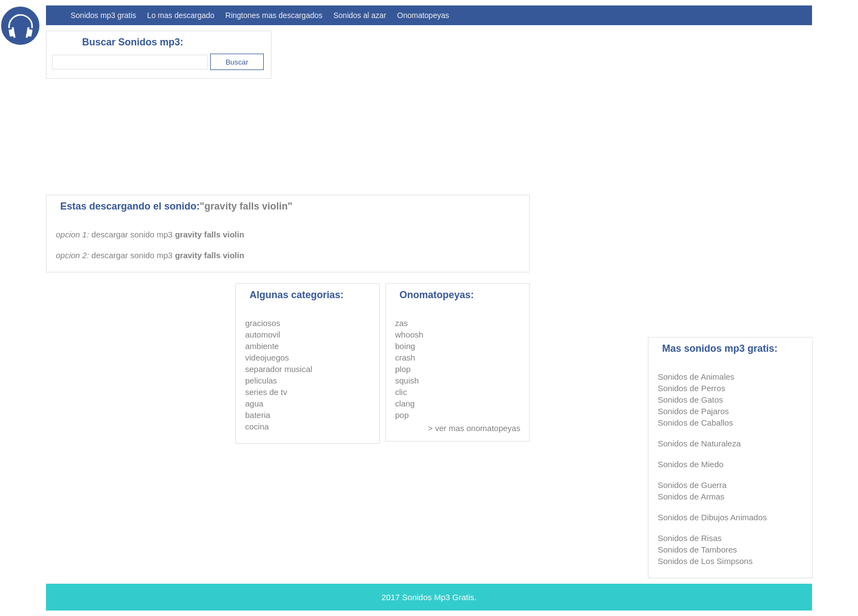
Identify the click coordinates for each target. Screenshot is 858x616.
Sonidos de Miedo (691, 464)
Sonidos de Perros (691, 388)
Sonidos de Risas (690, 538)
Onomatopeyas (423, 15)
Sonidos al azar (360, 15)
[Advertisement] (613, 107)
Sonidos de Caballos (695, 423)
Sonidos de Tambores (697, 550)
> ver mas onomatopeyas (474, 428)
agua (254, 403)
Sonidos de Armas (691, 496)
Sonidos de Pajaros (693, 411)
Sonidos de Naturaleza (699, 443)
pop (402, 415)
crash (405, 358)
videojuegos (267, 358)
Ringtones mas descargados (274, 15)
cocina (257, 426)
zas (401, 323)
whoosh (409, 335)
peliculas (261, 380)
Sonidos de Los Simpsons (705, 561)
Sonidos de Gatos (690, 400)
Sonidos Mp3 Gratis (438, 597)
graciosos (263, 323)
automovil (263, 335)
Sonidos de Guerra (692, 485)
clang (405, 403)
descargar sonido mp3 (168, 234)
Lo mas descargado (181, 15)
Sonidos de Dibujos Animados (712, 517)
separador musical (279, 369)
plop (403, 369)
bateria (258, 415)
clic (401, 392)
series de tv (266, 392)
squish (407, 380)
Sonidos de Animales (696, 377)
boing (405, 346)
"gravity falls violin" (246, 206)
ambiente (262, 346)
